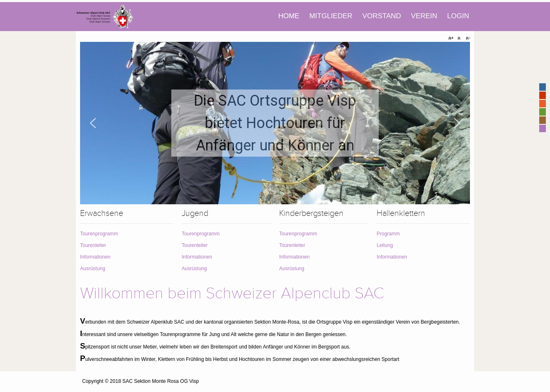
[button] (93, 123)
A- (467, 39)
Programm (388, 234)
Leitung (385, 245)
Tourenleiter (93, 245)
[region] (275, 123)
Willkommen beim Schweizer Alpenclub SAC (232, 293)
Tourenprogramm (99, 234)
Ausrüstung (93, 269)
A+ (452, 39)
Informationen (95, 257)
